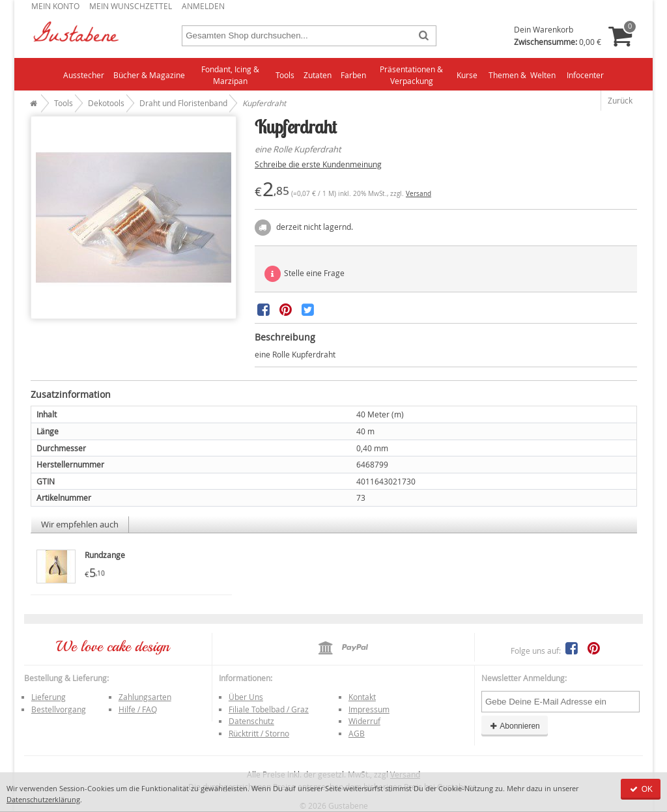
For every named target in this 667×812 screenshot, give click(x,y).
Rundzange (105, 555)
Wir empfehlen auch (80, 524)
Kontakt (362, 697)
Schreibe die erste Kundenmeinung (318, 164)
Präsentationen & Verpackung (411, 75)
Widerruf (364, 721)
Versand (419, 194)
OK (641, 789)
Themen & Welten (522, 75)
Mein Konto (55, 6)
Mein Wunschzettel (131, 6)
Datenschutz (251, 721)
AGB (357, 733)
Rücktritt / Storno (259, 733)
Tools (285, 75)
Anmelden (203, 6)
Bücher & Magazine (149, 75)
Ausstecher (84, 75)
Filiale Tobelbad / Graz (269, 709)
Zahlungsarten (145, 697)
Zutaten (318, 75)
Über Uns (246, 697)
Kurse (467, 75)
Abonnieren (515, 726)
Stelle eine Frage (305, 274)
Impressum (369, 709)
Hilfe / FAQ (138, 709)
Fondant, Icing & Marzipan (230, 75)
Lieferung (49, 697)
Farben (353, 75)
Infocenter (585, 75)
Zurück (620, 100)
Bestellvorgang (59, 709)
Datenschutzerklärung (43, 799)
